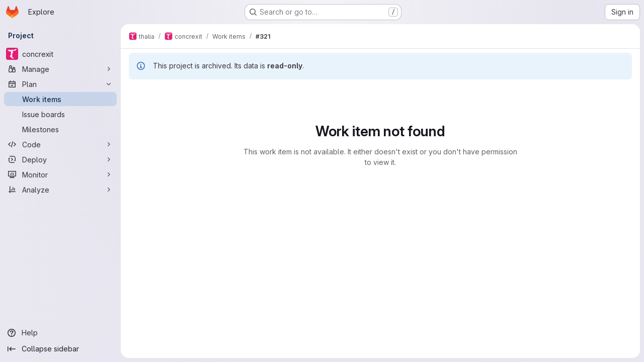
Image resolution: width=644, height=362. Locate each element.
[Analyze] (60, 190)
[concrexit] (60, 54)
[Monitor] (60, 174)
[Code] (60, 144)
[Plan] (60, 84)
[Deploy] (60, 159)
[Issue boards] (60, 114)
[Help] (60, 333)
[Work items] (60, 99)
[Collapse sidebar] (60, 349)
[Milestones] (60, 129)
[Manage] (60, 69)
